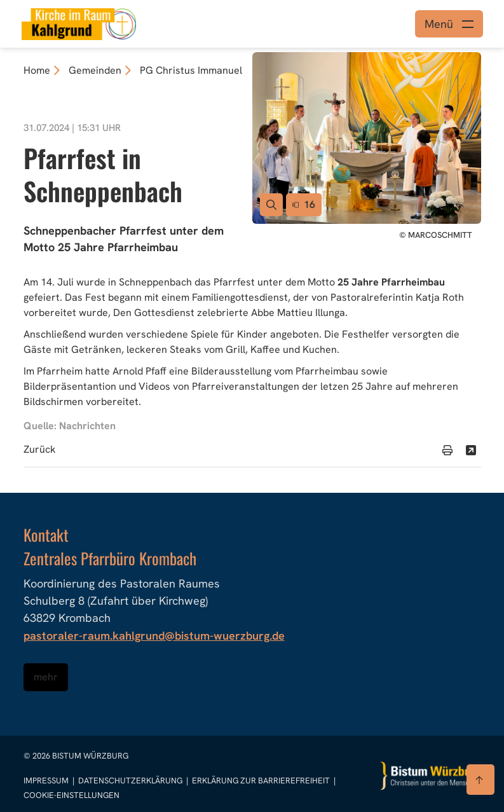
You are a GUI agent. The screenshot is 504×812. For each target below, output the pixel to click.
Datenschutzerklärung (131, 781)
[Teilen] (471, 450)
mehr (46, 677)
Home (37, 70)
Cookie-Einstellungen (72, 795)
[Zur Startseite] (431, 776)
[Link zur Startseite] (79, 23)
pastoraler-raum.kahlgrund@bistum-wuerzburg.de (154, 636)
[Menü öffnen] (449, 24)
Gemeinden (95, 70)
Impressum (47, 781)
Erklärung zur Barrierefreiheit (261, 781)
